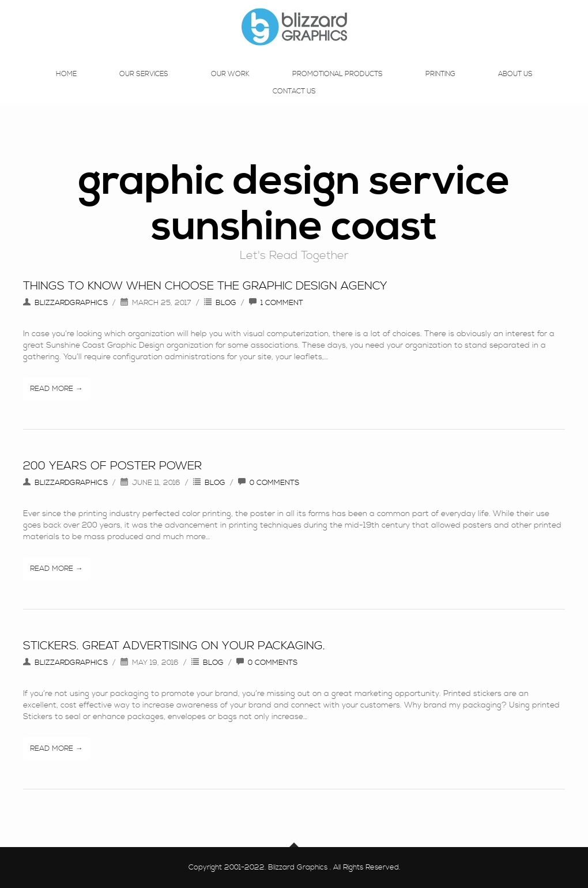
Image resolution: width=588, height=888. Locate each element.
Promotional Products (338, 85)
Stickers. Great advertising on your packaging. (174, 646)
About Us (515, 85)
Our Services (144, 85)
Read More (52, 389)
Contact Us (294, 103)
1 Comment (282, 303)
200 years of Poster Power (112, 466)
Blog (226, 303)
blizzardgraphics (71, 303)
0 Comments (274, 483)
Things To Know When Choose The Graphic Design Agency (205, 286)
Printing (440, 85)
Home (66, 85)
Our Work (230, 85)
